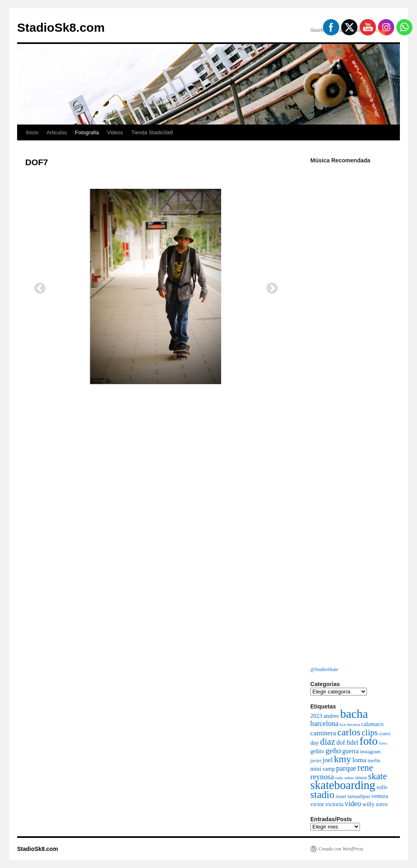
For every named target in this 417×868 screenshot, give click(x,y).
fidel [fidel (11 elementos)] (352, 742)
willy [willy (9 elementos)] (369, 804)
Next (270, 286)
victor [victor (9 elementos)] (317, 804)
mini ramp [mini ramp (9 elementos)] (323, 769)
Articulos (57, 132)
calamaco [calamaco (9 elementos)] (372, 724)
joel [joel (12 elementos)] (328, 760)
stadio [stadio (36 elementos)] (322, 795)
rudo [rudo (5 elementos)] (339, 778)
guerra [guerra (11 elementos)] (350, 751)
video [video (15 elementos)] (353, 804)
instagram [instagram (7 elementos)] (370, 752)
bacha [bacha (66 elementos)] (354, 714)
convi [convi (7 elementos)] (385, 734)
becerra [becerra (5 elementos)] (353, 725)
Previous (37, 286)
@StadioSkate (324, 669)
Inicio (32, 132)
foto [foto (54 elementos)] (369, 741)
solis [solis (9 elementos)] (382, 787)
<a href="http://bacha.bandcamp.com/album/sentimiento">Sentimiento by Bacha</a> (351, 410)
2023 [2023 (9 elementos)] (316, 716)
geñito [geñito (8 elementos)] (317, 751)
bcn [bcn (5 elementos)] (343, 725)
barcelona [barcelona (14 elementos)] (324, 724)
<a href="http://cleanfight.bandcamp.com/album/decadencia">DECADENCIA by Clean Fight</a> (351, 245)
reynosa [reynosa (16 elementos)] (322, 777)
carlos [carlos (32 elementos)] (349, 732)
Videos (115, 132)
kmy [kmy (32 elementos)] (342, 759)
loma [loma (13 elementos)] (359, 760)
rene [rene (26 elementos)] (365, 768)
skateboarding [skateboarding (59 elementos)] (343, 785)
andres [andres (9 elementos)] (331, 716)
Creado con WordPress (341, 849)
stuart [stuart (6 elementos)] (341, 796)
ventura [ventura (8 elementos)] (380, 796)
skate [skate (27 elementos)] (377, 776)
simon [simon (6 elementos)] (361, 778)
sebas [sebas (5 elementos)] (349, 778)
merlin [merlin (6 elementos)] (374, 761)
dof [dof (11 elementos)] (341, 742)
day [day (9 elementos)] (315, 743)
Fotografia (87, 132)
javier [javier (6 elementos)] (316, 761)
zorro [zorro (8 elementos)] (382, 804)
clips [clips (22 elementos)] (370, 732)
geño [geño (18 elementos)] (333, 751)
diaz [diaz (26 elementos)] (328, 742)
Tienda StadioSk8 (152, 132)
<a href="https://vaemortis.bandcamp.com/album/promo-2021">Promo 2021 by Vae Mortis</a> (351, 575)
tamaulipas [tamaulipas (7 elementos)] (359, 796)
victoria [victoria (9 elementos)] (334, 804)
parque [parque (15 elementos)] (346, 768)
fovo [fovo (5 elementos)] (383, 743)
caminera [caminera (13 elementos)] (323, 733)
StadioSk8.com (61, 27)
